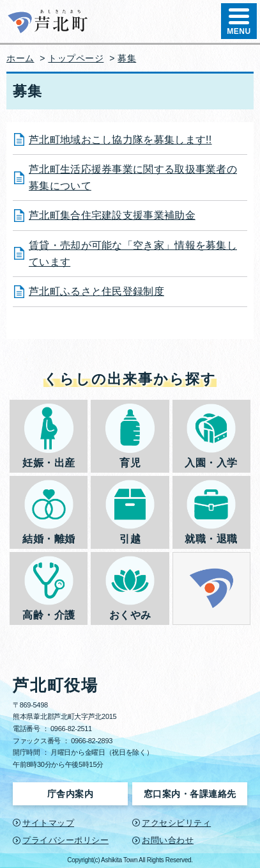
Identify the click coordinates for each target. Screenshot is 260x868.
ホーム (20, 58)
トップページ (76, 58)
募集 (127, 58)
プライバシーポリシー (65, 840)
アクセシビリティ (176, 823)
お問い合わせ (168, 840)
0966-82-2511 (71, 729)
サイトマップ (48, 823)
